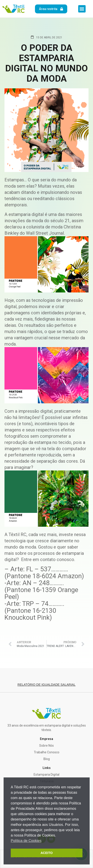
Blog (47, 759)
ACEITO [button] (47, 853)
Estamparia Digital (46, 775)
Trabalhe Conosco (47, 752)
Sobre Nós (46, 746)
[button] (82, 9)
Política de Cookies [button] (26, 841)
